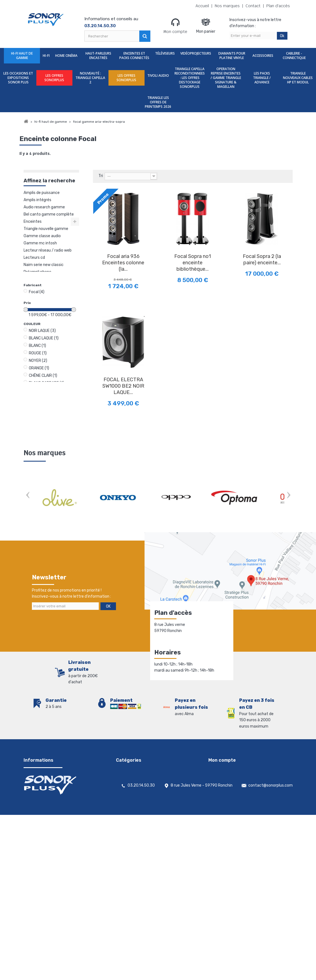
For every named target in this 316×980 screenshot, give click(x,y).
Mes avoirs (218, 776)
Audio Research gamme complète (44, 208)
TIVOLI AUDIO (158, 76)
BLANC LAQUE (44, 338)
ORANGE (39, 368)
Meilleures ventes (39, 813)
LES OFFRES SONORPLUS (54, 78)
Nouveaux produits (41, 805)
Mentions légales (38, 827)
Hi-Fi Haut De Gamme (22, 56)
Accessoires (263, 56)
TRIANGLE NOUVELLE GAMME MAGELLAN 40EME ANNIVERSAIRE (46, 229)
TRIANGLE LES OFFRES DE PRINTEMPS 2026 (158, 102)
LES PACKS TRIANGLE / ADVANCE (262, 78)
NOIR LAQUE (42, 331)
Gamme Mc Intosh (40, 243)
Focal (37, 292)
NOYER (38, 361)
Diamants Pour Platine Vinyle (232, 56)
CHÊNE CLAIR (43, 376)
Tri (101, 176)
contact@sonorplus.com (271, 942)
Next (289, 496)
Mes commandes (223, 769)
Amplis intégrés (37, 200)
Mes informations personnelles (236, 791)
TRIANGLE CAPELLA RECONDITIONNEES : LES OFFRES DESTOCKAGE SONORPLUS (190, 78)
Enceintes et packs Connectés (134, 56)
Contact (253, 6)
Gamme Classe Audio (42, 236)
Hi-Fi (46, 56)
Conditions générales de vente (51, 776)
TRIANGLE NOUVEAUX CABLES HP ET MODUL (298, 78)
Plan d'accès (278, 6)
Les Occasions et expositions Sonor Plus (18, 78)
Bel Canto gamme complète (49, 214)
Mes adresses (220, 784)
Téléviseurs (165, 53)
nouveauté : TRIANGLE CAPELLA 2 (90, 78)
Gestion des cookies (41, 834)
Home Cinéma (66, 56)
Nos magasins (36, 791)
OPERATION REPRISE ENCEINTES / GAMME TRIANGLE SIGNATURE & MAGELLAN (226, 78)
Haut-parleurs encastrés (98, 56)
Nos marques (227, 6)
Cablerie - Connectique (294, 56)
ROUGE (38, 353)
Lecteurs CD (34, 258)
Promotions (34, 798)
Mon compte (175, 26)
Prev (28, 496)
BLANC (37, 346)
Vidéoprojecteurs (196, 53)
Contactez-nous (39, 784)
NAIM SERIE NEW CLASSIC (44, 265)
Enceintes (33, 222)
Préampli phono (37, 272)
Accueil (202, 6)
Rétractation (36, 820)
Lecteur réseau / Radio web (48, 250)
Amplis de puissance (42, 193)
